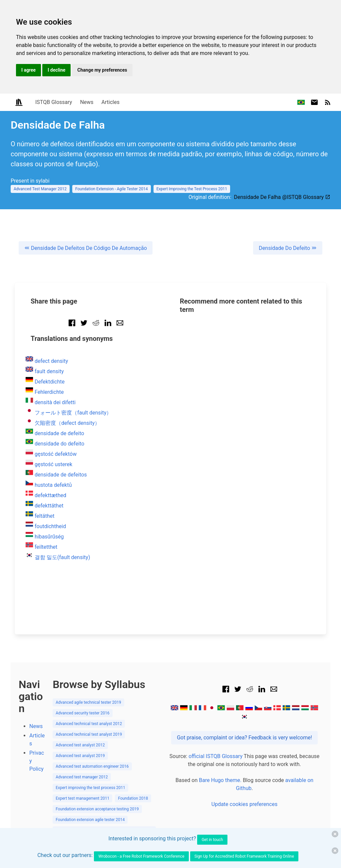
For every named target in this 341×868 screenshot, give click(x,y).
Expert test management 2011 (82, 736)
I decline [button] (56, 70)
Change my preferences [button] (102, 70)
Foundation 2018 (133, 736)
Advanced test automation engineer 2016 (92, 704)
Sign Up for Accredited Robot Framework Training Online (244, 856)
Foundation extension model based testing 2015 (98, 800)
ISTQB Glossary (54, 102)
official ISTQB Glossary (215, 694)
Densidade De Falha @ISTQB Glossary (282, 197)
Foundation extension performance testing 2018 (98, 811)
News (87, 102)
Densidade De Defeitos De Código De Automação (86, 248)
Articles (111, 102)
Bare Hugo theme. (220, 718)
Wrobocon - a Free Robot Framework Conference (141, 856)
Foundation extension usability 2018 (88, 821)
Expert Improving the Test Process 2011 (192, 189)
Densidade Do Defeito (288, 248)
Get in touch (212, 840)
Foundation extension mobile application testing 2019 (103, 789)
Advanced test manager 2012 (82, 715)
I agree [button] (28, 70)
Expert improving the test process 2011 (90, 725)
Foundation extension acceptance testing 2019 (97, 747)
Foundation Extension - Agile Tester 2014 (112, 189)
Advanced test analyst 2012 (80, 683)
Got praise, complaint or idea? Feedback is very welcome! (244, 675)
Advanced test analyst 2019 (80, 693)
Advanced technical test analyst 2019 (89, 672)
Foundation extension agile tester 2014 (90, 757)
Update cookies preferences (244, 742)
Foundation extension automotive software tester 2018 (104, 768)
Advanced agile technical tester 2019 (88, 640)
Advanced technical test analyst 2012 (89, 661)
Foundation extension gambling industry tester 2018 (102, 779)
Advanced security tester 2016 (83, 651)
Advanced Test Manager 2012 (40, 189)
